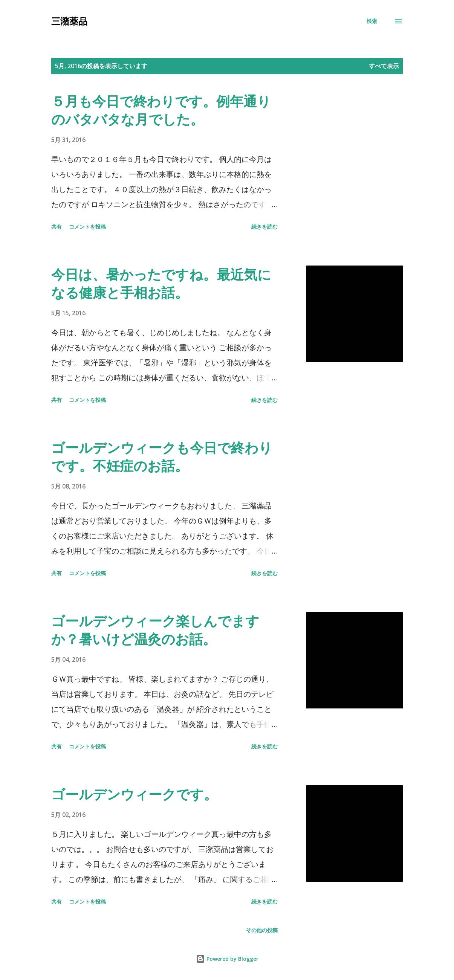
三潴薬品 (69, 21)
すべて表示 (384, 66)
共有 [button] (57, 227)
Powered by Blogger (227, 959)
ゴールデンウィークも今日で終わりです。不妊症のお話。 (162, 457)
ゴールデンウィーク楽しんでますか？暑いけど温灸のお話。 (155, 630)
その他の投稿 (262, 930)
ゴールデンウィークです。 (134, 794)
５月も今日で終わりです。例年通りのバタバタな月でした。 (161, 110)
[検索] (372, 21)
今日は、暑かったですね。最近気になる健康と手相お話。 (161, 283)
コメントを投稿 (87, 227)
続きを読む (264, 227)
